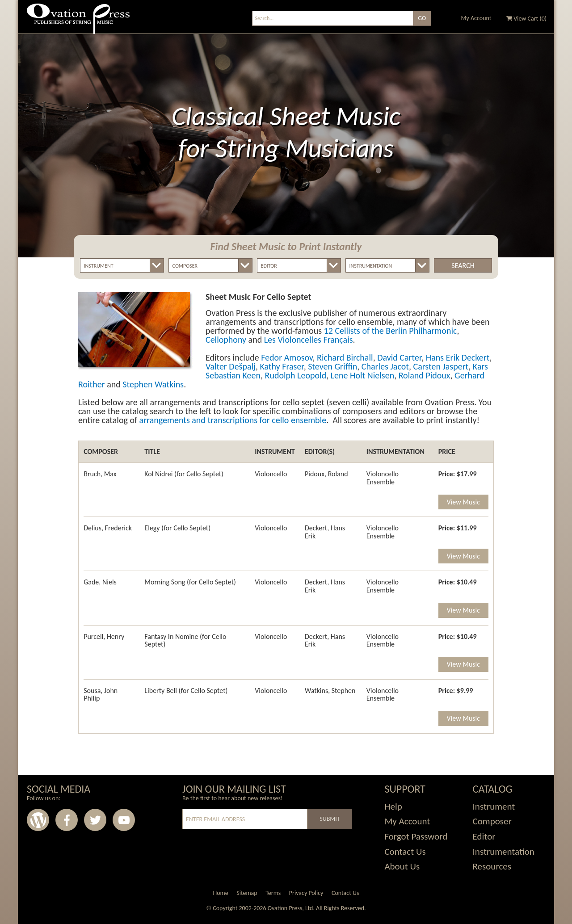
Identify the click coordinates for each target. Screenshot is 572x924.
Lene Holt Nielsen (362, 375)
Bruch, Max (100, 474)
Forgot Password (416, 836)
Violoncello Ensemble (383, 478)
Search (463, 266)
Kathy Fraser (282, 366)
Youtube (124, 820)
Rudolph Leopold (296, 375)
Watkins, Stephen (330, 691)
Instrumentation (504, 852)
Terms (273, 893)
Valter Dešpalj (231, 366)
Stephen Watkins (153, 384)
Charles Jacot (385, 366)
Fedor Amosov (287, 357)
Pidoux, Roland (326, 474)
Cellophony (226, 340)
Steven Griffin (332, 366)
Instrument (494, 806)
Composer (492, 821)
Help (393, 806)
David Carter (399, 357)
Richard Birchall (345, 357)
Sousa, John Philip (101, 695)
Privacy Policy (306, 893)
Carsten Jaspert (441, 366)
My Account (476, 18)
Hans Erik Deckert (458, 357)
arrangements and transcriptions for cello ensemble (233, 420)
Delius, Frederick (108, 528)
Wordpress (38, 820)
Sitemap (247, 893)
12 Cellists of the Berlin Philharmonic (391, 331)
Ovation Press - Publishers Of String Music (78, 22)
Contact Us (405, 852)
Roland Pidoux (425, 375)
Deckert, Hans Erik (325, 532)
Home (220, 893)
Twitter (95, 820)
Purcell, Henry (104, 636)
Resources (492, 866)
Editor (484, 836)
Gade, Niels (100, 582)
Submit (330, 819)
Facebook (67, 820)
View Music (463, 502)
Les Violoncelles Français (309, 340)
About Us (402, 866)
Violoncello (271, 474)
